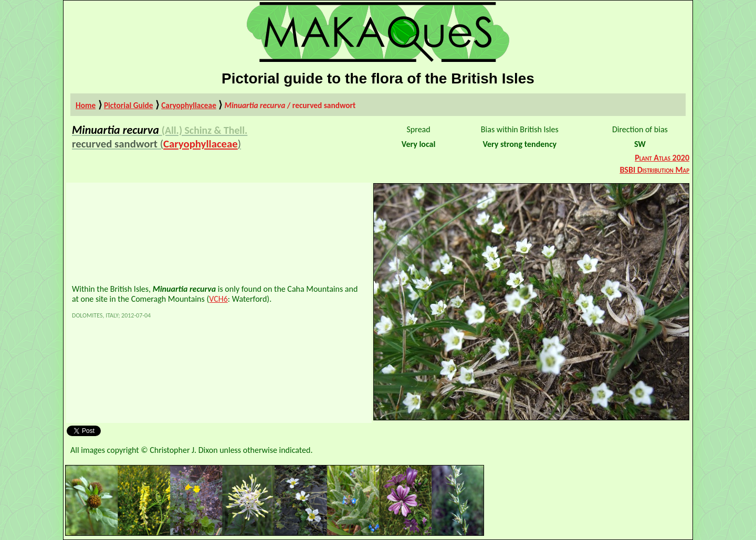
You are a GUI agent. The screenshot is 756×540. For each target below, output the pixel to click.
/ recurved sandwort (290, 105)
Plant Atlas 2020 (662, 158)
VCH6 (218, 299)
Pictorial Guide (129, 105)
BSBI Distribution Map (654, 170)
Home (86, 105)
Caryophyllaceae (189, 105)
